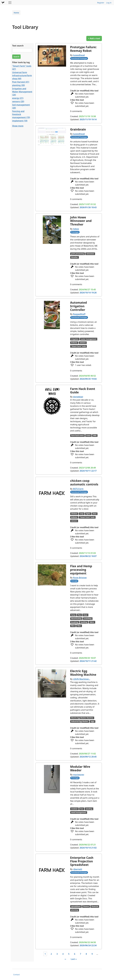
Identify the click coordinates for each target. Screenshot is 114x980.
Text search (18, 46)
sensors (83, 343)
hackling (84, 622)
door (95, 514)
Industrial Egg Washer (80, 721)
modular (74, 809)
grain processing (77, 254)
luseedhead (79, 55)
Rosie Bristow (80, 578)
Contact (17, 975)
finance (86, 906)
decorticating (76, 619)
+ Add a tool (94, 38)
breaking (75, 622)
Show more (18, 126)
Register (101, 3)
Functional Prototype (79, 58)
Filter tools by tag (21, 62)
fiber (79, 626)
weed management (79, 812)
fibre (73, 626)
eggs (92, 721)
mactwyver (79, 775)
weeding (89, 809)
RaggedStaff (79, 314)
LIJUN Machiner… (82, 679)
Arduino (74, 343)
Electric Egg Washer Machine (82, 718)
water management (89, 339)
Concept (74, 581)
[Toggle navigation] (10, 3)
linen (85, 615)
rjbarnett (78, 869)
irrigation (75, 339)
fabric (92, 622)
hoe (82, 809)
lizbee (76, 229)
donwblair (78, 397)
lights (88, 514)
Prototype (75, 232)
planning (75, 910)
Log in (109, 3)
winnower (90, 254)
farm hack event (77, 435)
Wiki (95, 435)
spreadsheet (76, 906)
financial (95, 906)
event (88, 435)
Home (16, 13)
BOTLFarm (78, 489)
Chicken (74, 514)
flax (79, 615)
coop (82, 514)
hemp (73, 615)
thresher (74, 257)
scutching (88, 619)
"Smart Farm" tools (78, 346)
